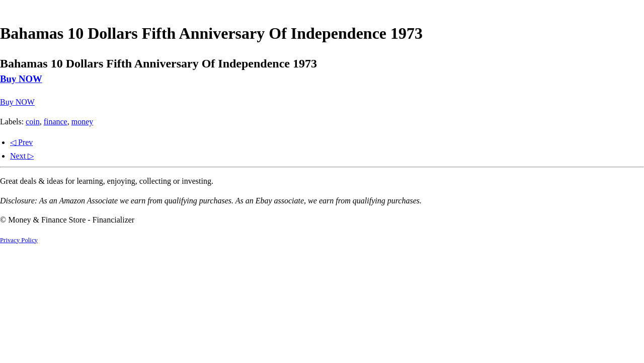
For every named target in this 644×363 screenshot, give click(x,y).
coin (33, 122)
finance (56, 122)
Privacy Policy (19, 240)
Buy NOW (21, 79)
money (83, 122)
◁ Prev (21, 142)
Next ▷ (22, 156)
